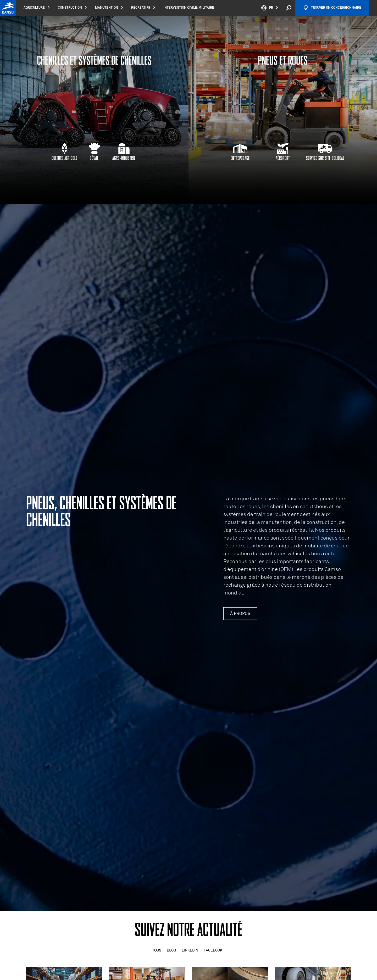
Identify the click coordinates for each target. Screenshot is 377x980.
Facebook (213, 950)
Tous (157, 950)
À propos (240, 614)
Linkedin (190, 950)
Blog (171, 950)
